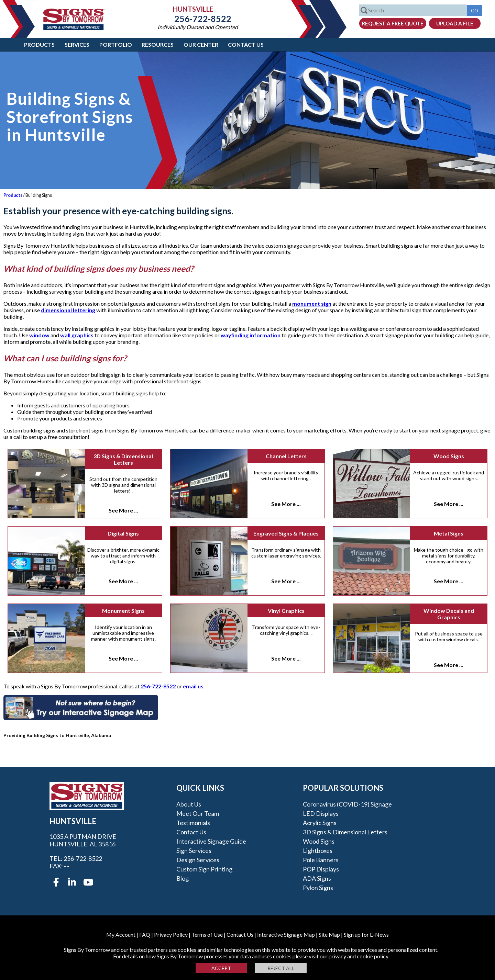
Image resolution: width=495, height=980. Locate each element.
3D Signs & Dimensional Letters (123, 459)
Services (77, 44)
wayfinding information (251, 335)
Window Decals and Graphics (449, 614)
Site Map (329, 934)
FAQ (145, 934)
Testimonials (193, 823)
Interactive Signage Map (286, 934)
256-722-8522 (198, 19)
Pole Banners (321, 860)
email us (193, 686)
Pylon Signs (318, 888)
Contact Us (246, 44)
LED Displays (321, 813)
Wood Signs (449, 456)
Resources (158, 44)
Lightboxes (318, 851)
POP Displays (321, 869)
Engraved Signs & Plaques (286, 533)
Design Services (198, 860)
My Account (121, 934)
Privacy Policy (171, 934)
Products (39, 44)
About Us (189, 804)
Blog (183, 878)
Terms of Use (207, 934)
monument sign (312, 303)
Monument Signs (123, 611)
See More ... (123, 510)
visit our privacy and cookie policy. (349, 956)
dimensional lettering (68, 310)
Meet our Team (198, 813)
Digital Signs (123, 533)
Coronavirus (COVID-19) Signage (347, 804)
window (39, 335)
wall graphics (77, 335)
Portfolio (116, 44)
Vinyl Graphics (286, 611)
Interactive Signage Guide (211, 841)
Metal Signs (449, 533)
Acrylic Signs (320, 823)
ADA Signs (317, 878)
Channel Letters (286, 456)
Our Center (201, 44)
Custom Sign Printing (204, 869)
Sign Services (194, 851)
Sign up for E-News (366, 934)
